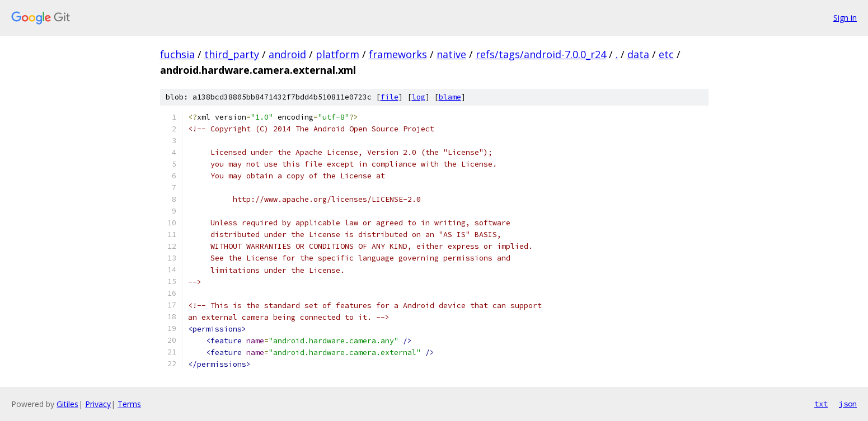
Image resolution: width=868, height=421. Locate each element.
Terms (129, 404)
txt (821, 404)
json (848, 404)
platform (337, 54)
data (638, 54)
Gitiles (67, 404)
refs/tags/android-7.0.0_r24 (541, 54)
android (287, 54)
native (451, 54)
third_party (232, 54)
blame (450, 97)
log (419, 97)
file (390, 97)
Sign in (845, 18)
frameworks (398, 54)
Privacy (98, 404)
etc (666, 54)
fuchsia (177, 54)
